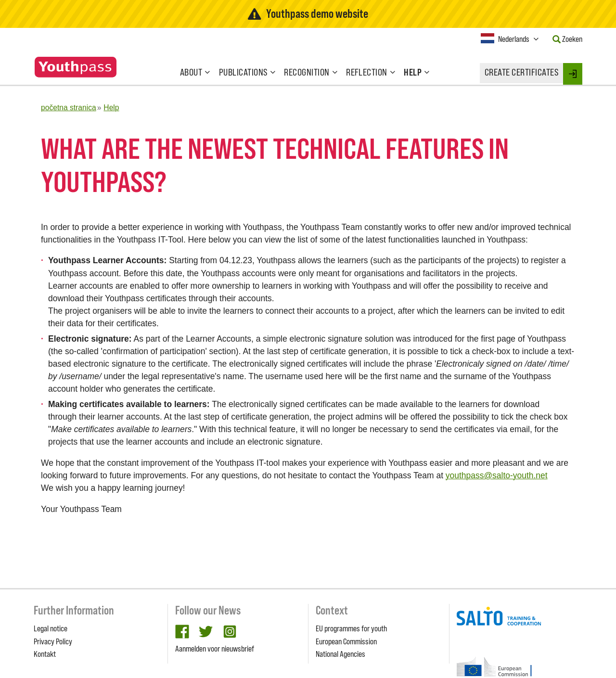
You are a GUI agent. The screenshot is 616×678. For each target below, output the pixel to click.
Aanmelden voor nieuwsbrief (215, 649)
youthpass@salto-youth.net (497, 475)
